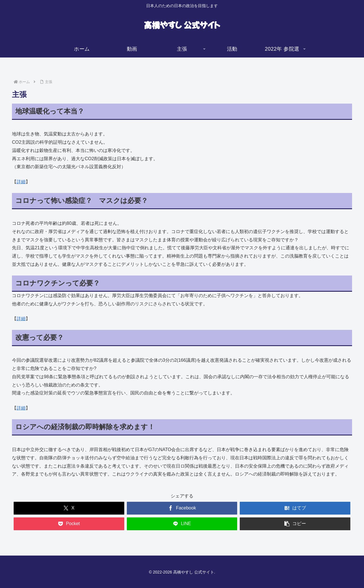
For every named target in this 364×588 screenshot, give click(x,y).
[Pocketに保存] (69, 524)
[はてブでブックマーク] (295, 508)
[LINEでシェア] (182, 524)
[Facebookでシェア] (182, 508)
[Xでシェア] (69, 508)
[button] (295, 524)
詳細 (21, 182)
